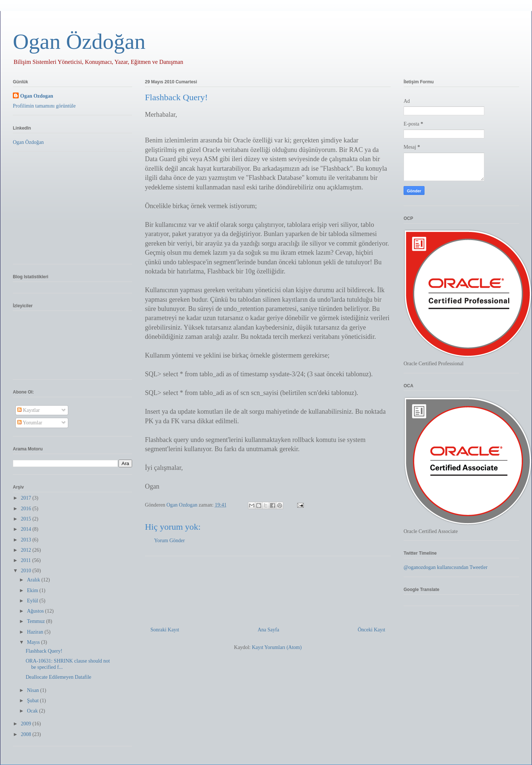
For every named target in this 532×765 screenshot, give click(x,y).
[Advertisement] (268, 588)
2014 (27, 529)
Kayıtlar (28, 410)
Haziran (36, 632)
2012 (27, 550)
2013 (27, 540)
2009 (27, 724)
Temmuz (36, 621)
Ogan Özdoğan (79, 41)
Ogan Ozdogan (183, 505)
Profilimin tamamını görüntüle (44, 106)
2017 (27, 498)
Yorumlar (30, 423)
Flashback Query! (44, 651)
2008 (27, 734)
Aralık (34, 580)
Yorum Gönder (170, 541)
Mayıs (34, 642)
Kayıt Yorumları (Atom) (277, 647)
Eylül (33, 601)
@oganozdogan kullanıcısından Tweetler (446, 567)
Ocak (33, 711)
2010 (27, 571)
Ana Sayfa (268, 630)
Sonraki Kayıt (165, 630)
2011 (27, 560)
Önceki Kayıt (371, 630)
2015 (27, 519)
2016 (27, 509)
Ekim (33, 590)
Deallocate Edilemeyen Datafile (59, 677)
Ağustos (36, 611)
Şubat (33, 701)
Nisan (33, 690)
